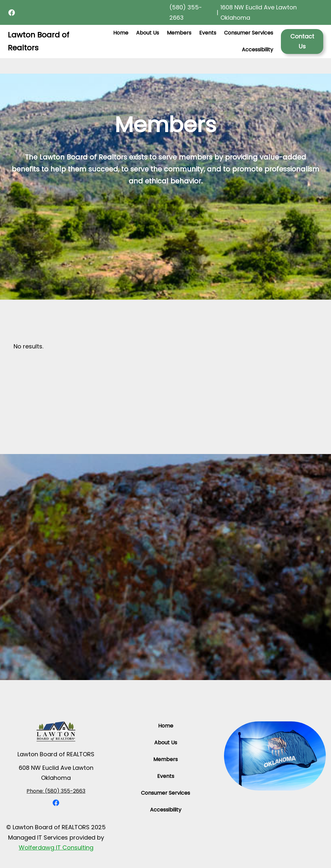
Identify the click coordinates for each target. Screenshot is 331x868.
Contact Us (302, 41)
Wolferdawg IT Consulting (56, 847)
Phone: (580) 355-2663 (56, 791)
